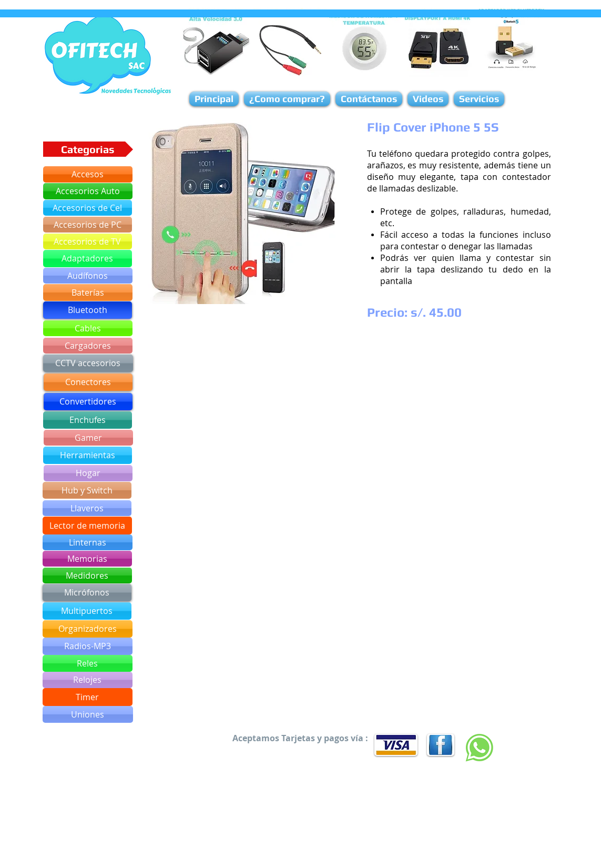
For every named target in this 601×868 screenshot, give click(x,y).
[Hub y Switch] (87, 490)
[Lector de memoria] (87, 526)
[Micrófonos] (87, 593)
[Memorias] (87, 559)
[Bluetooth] (88, 310)
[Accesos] (88, 174)
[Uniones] (88, 714)
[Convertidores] (88, 402)
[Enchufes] (88, 420)
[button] (241, 212)
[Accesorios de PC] (88, 225)
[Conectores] (88, 382)
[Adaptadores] (88, 259)
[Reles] (88, 663)
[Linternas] (88, 542)
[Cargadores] (88, 346)
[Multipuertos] (87, 611)
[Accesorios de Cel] (88, 208)
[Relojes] (88, 680)
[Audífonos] (88, 276)
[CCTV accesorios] (88, 363)
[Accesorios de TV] (88, 241)
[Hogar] (88, 473)
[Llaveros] (87, 508)
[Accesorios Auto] (88, 191)
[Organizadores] (88, 629)
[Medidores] (87, 576)
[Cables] (88, 328)
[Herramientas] (88, 455)
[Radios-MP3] (88, 646)
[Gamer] (88, 438)
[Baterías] (88, 292)
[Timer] (88, 697)
